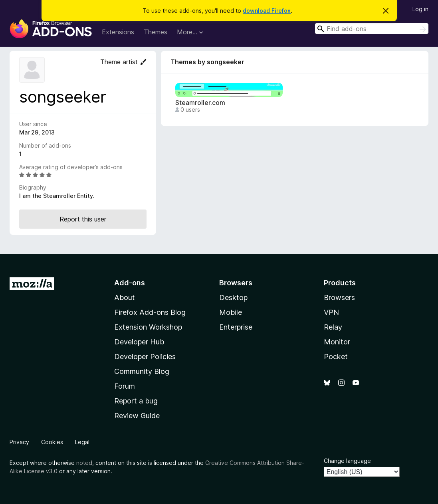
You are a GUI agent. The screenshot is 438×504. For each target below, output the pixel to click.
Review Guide (137, 416)
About (125, 297)
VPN (331, 312)
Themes (156, 32)
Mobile (231, 312)
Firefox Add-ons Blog (150, 312)
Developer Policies (145, 357)
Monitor (337, 342)
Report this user (83, 219)
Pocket (336, 357)
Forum (125, 386)
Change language (347, 461)
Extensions (118, 32)
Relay (333, 327)
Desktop (233, 297)
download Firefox (267, 11)
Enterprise (236, 327)
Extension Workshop (148, 327)
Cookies (52, 442)
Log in (420, 9)
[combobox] (372, 29)
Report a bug (136, 401)
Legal (82, 442)
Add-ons (130, 283)
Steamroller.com (200, 103)
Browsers (339, 297)
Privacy (19, 442)
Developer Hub (139, 342)
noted (84, 463)
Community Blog (142, 371)
